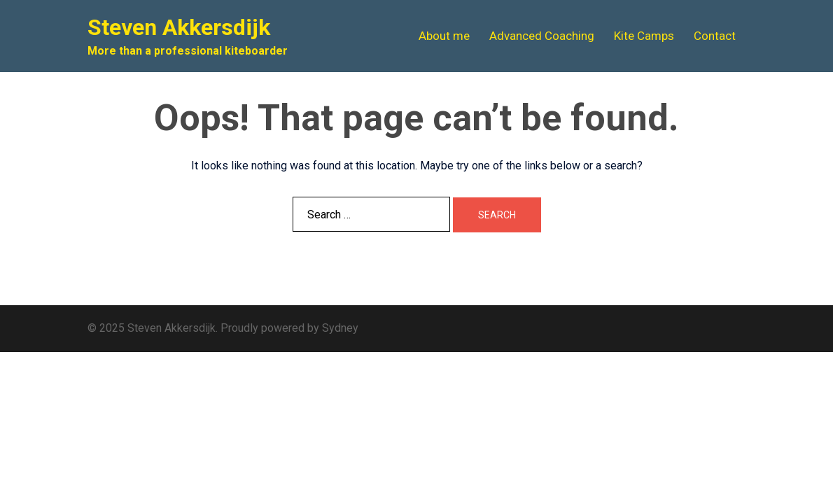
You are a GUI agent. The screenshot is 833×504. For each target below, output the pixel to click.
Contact (715, 36)
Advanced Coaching (542, 36)
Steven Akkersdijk (179, 27)
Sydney (340, 328)
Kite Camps (644, 36)
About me (444, 36)
